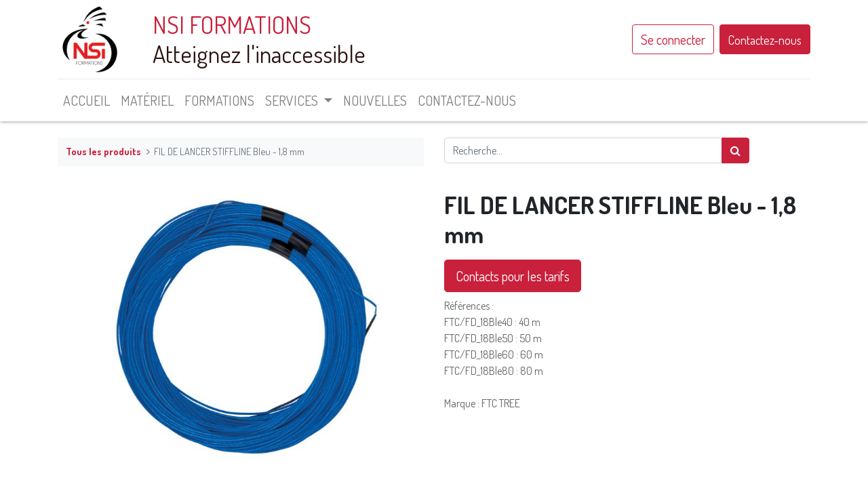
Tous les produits (103, 151)
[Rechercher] (735, 150)
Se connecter (673, 39)
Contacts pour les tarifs (513, 276)
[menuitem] (86, 100)
